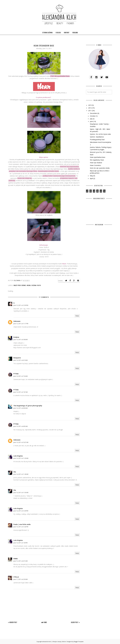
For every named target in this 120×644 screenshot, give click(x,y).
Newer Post (13, 622)
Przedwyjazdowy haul (97, 140)
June (91, 121)
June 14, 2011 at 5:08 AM (20, 340)
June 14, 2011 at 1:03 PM (20, 543)
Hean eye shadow (96, 163)
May (91, 176)
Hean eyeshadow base (98, 157)
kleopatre (17, 358)
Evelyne (16, 337)
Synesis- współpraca (97, 137)
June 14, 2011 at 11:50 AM (21, 493)
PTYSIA (16, 374)
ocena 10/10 (36, 285)
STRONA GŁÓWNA (47, 32)
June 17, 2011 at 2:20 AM (20, 579)
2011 (90, 111)
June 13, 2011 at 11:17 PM (21, 324)
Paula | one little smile (22, 524)
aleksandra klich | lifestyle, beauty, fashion (54, 642)
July (91, 119)
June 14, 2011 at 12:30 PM (21, 511)
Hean (29, 285)
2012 (90, 108)
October (93, 116)
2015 (90, 105)
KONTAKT (67, 32)
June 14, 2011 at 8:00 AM (20, 408)
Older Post (75, 622)
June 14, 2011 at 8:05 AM (20, 426)
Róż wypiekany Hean (97, 160)
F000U (16, 559)
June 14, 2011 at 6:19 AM (20, 360)
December (93, 113)
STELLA (16, 577)
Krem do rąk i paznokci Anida (100, 168)
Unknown (17, 321)
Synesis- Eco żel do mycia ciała (100, 134)
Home (45, 622)
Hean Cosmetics (95, 165)
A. (14, 303)
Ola (15, 472)
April (91, 178)
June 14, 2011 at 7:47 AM (20, 392)
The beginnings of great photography (28, 406)
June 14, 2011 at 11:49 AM (21, 474)
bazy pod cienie (20, 285)
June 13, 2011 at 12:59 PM (21, 305)
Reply (77, 316)
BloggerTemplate (79, 642)
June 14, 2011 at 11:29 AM (21, 458)
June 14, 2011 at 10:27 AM (21, 442)
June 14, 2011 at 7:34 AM (20, 376)
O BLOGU (58, 32)
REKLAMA (75, 32)
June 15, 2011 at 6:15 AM (20, 561)
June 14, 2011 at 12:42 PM (21, 527)
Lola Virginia (18, 456)
